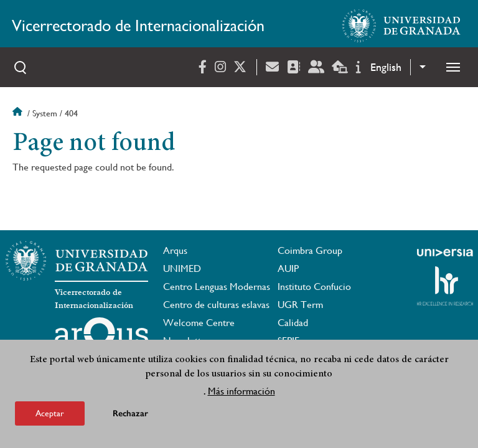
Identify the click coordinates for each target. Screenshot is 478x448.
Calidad (293, 323)
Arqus (175, 250)
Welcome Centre (199, 323)
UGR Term (300, 305)
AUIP (288, 268)
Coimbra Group (310, 250)
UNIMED (182, 268)
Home (19, 113)
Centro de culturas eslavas (216, 305)
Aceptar (50, 414)
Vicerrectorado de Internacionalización (138, 26)
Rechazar (130, 414)
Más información (241, 392)
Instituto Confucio (314, 287)
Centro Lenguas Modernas (217, 287)
